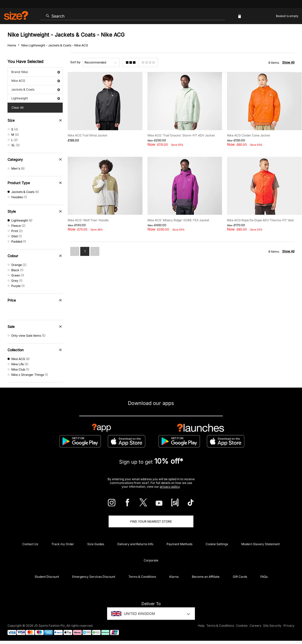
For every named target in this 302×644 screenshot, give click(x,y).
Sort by (75, 62)
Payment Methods (179, 544)
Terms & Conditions (142, 577)
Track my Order (63, 544)
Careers (255, 626)
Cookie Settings (217, 544)
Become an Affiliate (206, 577)
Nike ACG (36, 81)
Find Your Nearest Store (151, 521)
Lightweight (36, 98)
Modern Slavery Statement (260, 544)
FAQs (264, 577)
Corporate (151, 560)
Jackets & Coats (36, 89)
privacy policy (170, 487)
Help (201, 626)
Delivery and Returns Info (135, 544)
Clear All (18, 108)
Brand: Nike (36, 72)
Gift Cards (240, 577)
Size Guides (96, 544)
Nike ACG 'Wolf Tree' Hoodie (88, 220)
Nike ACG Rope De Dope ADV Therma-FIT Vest (260, 220)
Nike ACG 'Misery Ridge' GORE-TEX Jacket (178, 220)
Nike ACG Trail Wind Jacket (87, 135)
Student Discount (47, 577)
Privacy (289, 626)
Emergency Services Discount (94, 577)
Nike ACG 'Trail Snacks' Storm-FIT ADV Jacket (181, 135)
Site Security (272, 626)
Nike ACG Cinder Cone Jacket (248, 135)
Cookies (242, 626)
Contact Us (30, 544)
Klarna (174, 577)
